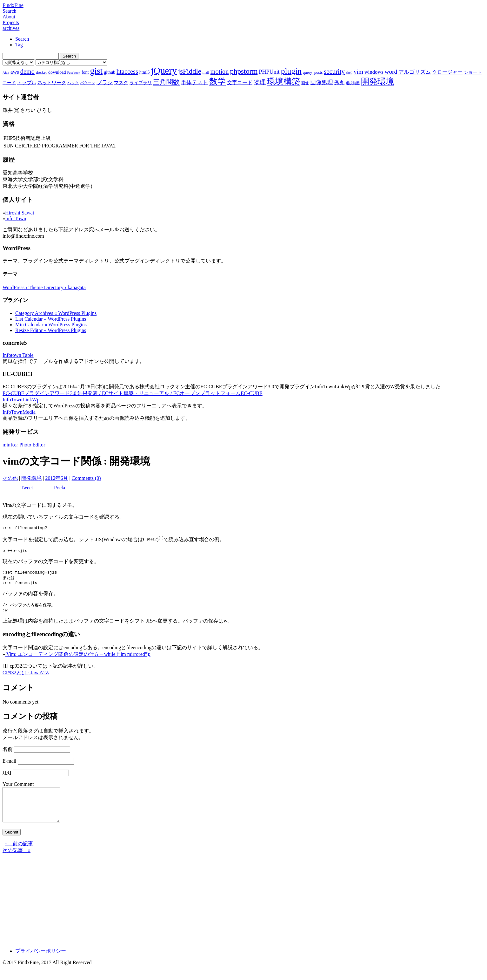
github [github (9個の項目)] (110, 72)
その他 (10, 478)
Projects (11, 22)
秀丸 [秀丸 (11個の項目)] (339, 82)
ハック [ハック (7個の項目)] (73, 83)
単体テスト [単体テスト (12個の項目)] (194, 82)
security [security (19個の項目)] (334, 71)
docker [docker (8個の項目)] (41, 72)
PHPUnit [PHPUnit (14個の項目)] (269, 72)
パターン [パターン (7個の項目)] (88, 83)
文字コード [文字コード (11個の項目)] (240, 82)
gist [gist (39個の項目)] (96, 71)
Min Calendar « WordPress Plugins (51, 325)
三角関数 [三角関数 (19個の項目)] (166, 82)
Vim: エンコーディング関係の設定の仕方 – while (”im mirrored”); (78, 660)
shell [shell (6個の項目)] (349, 73)
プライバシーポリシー (41, 963)
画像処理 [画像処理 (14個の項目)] (322, 82)
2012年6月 (57, 478)
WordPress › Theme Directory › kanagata (44, 287)
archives (11, 28)
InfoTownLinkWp (21, 400)
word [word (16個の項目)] (391, 72)
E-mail (10, 766)
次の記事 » (17, 862)
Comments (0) (86, 478)
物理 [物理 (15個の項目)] (260, 82)
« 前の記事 (19, 856)
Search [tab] (22, 39)
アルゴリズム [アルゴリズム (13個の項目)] (415, 72)
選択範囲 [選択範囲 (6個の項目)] (353, 83)
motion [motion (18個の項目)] (220, 71)
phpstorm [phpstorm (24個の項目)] (244, 71)
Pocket (61, 488)
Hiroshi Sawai (20, 213)
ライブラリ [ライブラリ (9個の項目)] (141, 83)
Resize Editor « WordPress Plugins (51, 330)
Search (10, 11)
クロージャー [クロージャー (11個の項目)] (447, 72)
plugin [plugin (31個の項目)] (291, 71)
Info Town (16, 218)
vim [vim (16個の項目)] (358, 72)
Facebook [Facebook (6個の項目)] (73, 73)
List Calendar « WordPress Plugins (51, 319)
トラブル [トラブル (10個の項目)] (27, 83)
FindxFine (13, 5)
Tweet (27, 488)
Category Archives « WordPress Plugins (56, 313)
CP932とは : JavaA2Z (26, 678)
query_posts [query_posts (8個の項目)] (313, 72)
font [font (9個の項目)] (85, 72)
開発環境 (31, 478)
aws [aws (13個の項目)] (15, 72)
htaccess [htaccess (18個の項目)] (127, 71)
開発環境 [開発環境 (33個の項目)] (377, 82)
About (9, 17)
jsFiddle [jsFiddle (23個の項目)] (190, 71)
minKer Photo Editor (24, 445)
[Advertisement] (193, 910)
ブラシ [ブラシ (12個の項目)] (105, 82)
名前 (8, 755)
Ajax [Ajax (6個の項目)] (6, 73)
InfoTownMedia (19, 412)
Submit (12, 844)
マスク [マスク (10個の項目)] (121, 83)
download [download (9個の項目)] (57, 72)
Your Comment (18, 789)
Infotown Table (18, 355)
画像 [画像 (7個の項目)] (305, 83)
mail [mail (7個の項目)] (206, 72)
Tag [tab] (19, 45)
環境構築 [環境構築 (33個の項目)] (284, 82)
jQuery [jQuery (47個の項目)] (164, 71)
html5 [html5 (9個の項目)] (145, 72)
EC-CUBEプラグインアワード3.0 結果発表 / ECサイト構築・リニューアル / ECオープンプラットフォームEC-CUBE (133, 393)
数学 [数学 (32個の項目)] (217, 82)
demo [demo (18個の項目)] (27, 71)
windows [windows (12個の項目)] (374, 72)
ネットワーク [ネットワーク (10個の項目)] (52, 83)
